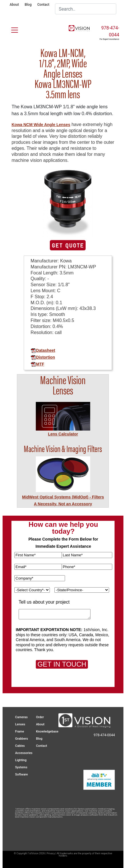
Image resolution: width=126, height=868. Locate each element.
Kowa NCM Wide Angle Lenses (41, 125)
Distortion (43, 357)
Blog (28, 5)
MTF (38, 364)
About (14, 5)
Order (40, 717)
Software (21, 774)
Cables (20, 746)
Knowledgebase (47, 731)
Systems (21, 767)
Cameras (21, 717)
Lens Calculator (63, 434)
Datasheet (43, 350)
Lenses (20, 724)
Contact (43, 5)
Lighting (21, 760)
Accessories (24, 753)
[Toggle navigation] (11, 29)
